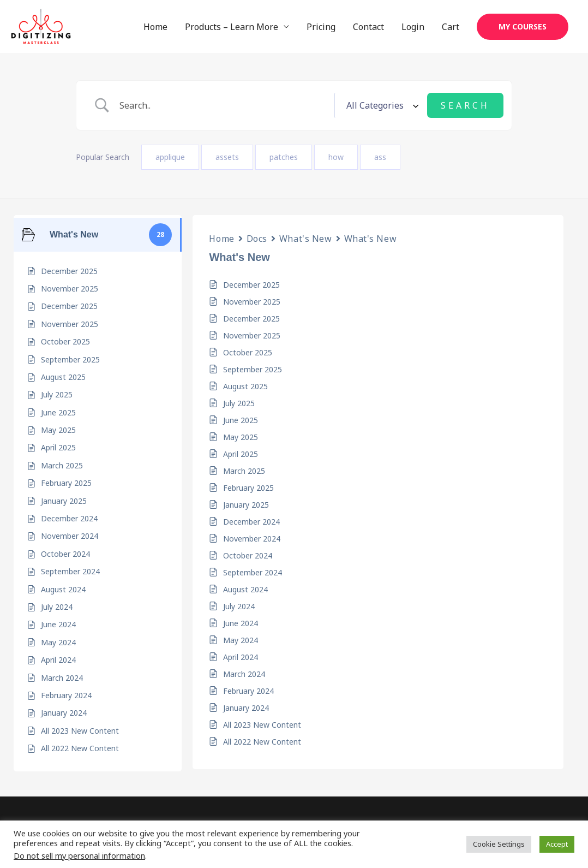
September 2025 (253, 369)
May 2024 (241, 640)
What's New (306, 239)
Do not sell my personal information (79, 855)
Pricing (321, 27)
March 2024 (244, 674)
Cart (451, 27)
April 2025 (241, 454)
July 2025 (239, 403)
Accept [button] (557, 844)
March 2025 (244, 471)
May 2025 (241, 437)
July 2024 (239, 606)
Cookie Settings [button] (499, 844)
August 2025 (245, 386)
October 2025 (248, 352)
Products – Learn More (232, 27)
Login (413, 27)
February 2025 (248, 488)
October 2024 (248, 555)
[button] (523, 27)
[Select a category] (381, 105)
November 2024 (252, 539)
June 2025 (241, 420)
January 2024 (246, 708)
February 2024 (248, 691)
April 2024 (241, 657)
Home (155, 27)
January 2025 (246, 505)
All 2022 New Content (262, 742)
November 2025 (252, 302)
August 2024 (245, 589)
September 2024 (253, 572)
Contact (368, 27)
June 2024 (241, 623)
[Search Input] (223, 106)
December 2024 (251, 522)
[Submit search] (465, 105)
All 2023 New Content (262, 725)
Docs (257, 239)
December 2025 (251, 285)
